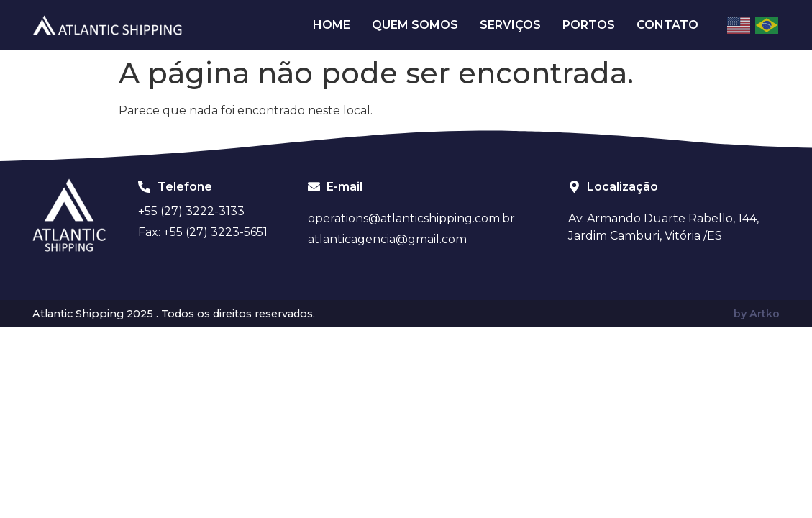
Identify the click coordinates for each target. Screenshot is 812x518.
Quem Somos (415, 25)
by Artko (757, 314)
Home (332, 25)
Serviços (510, 25)
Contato (667, 25)
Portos (589, 25)
